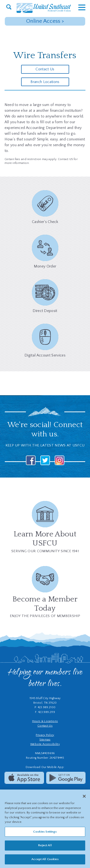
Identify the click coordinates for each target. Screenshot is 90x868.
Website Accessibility (45, 744)
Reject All (45, 847)
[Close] (84, 798)
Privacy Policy (45, 735)
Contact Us (45, 69)
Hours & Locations (45, 721)
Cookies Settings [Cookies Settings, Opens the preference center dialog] (45, 833)
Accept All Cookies (45, 861)
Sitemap (45, 740)
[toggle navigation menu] (78, 7)
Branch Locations (45, 82)
